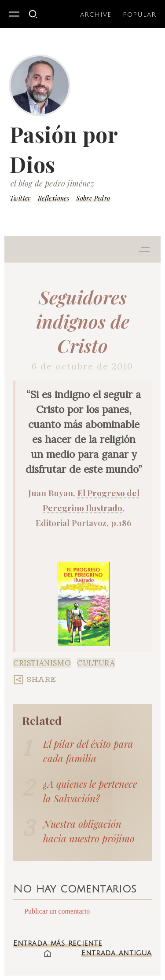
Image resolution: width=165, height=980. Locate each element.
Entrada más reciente (58, 943)
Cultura (96, 663)
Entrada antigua (117, 953)
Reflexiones (53, 198)
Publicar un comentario (57, 911)
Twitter (20, 198)
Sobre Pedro (93, 198)
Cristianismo (42, 663)
